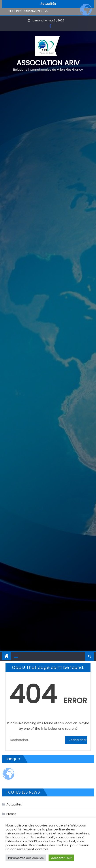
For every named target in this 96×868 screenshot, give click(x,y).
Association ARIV (48, 63)
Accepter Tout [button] (61, 858)
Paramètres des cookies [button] (26, 858)
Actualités (14, 804)
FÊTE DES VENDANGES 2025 (28, 11)
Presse (11, 814)
